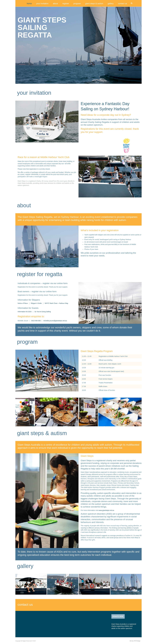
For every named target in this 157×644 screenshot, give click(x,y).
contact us (122, 4)
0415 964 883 (36, 321)
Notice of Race (23, 303)
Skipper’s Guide (36, 303)
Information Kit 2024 (25, 312)
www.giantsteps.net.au (106, 510)
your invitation (42, 4)
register (66, 4)
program (77, 4)
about (55, 4)
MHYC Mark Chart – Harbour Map (56, 303)
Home (29, 4)
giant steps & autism (94, 4)
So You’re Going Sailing (43, 312)
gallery (111, 4)
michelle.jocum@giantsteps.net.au (55, 321)
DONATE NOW (118, 616)
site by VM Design (135, 641)
